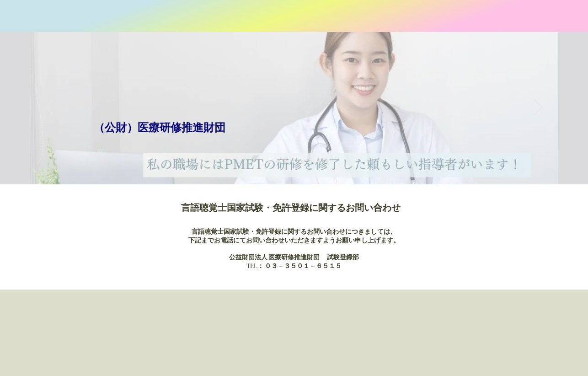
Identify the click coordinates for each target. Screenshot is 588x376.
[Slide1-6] (302, 161)
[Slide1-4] (286, 161)
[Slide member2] (319, 161)
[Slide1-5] (294, 161)
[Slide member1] (310, 161)
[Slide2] (327, 161)
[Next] (538, 108)
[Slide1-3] (278, 161)
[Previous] (50, 108)
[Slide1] (261, 161)
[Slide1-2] (269, 161)
